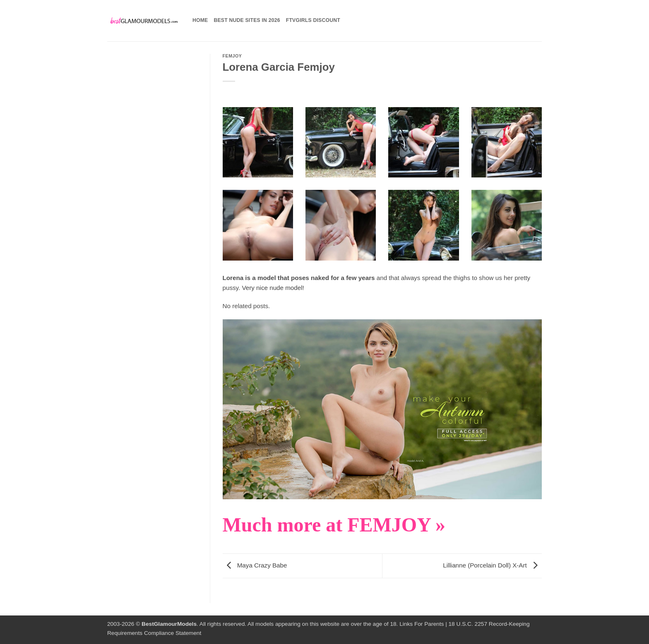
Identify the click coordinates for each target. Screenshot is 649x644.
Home (200, 20)
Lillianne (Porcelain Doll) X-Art (492, 565)
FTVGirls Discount (313, 20)
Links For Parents (422, 624)
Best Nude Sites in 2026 (247, 20)
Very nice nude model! (273, 288)
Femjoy (232, 56)
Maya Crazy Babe (255, 565)
